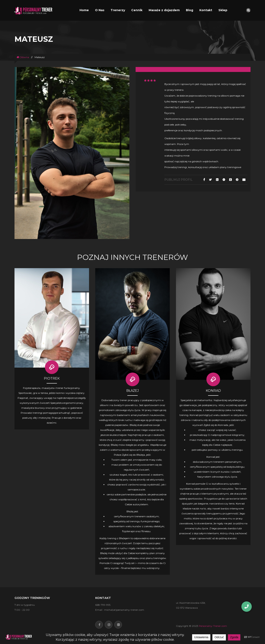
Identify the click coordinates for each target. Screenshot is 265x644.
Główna (23, 57)
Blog (190, 10)
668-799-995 (103, 605)
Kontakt (206, 10)
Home (84, 10)
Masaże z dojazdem (164, 10)
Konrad (213, 391)
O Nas (100, 10)
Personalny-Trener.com (213, 626)
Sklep (223, 10)
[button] (247, 607)
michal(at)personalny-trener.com (124, 610)
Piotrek (52, 378)
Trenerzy (118, 10)
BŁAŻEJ (133, 391)
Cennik (137, 10)
